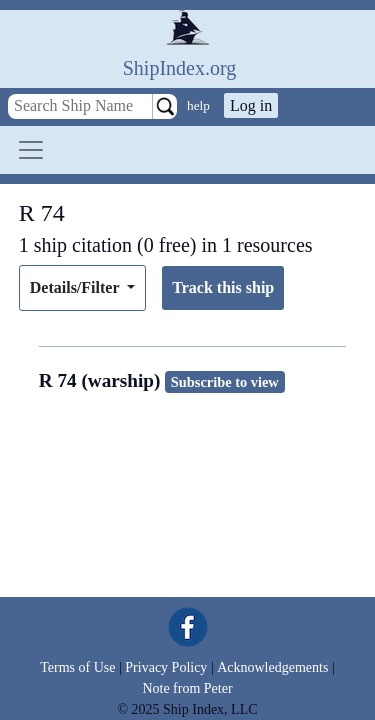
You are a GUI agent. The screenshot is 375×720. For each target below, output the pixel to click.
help (198, 105)
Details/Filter (76, 287)
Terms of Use (77, 667)
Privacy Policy (166, 667)
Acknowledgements (272, 667)
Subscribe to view (225, 382)
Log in (251, 105)
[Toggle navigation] (31, 150)
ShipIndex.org (180, 68)
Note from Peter (187, 688)
